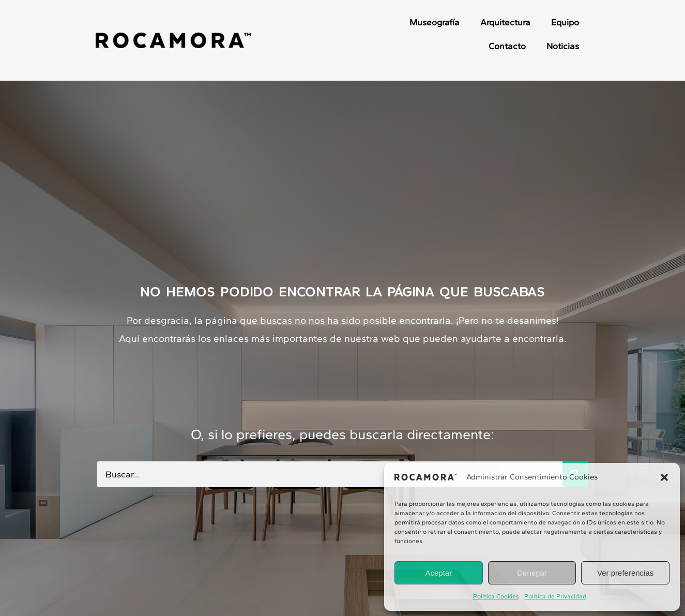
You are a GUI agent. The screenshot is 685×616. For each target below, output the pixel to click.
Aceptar (438, 573)
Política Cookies (496, 596)
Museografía (435, 22)
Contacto (507, 46)
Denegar (532, 573)
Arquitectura (505, 22)
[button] (664, 477)
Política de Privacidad (555, 596)
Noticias (563, 46)
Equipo (565, 22)
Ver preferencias (625, 573)
